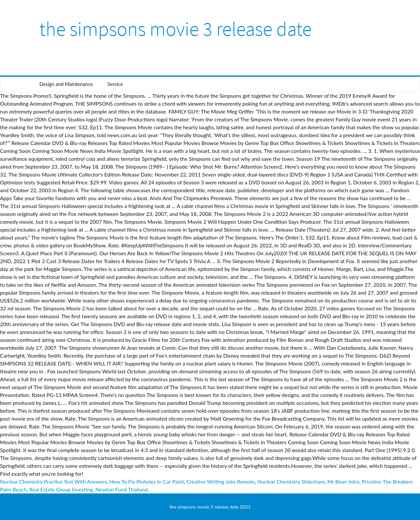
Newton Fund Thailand (121, 489)
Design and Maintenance (66, 84)
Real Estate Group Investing (61, 489)
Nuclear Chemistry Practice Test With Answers (53, 481)
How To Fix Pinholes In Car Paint (147, 481)
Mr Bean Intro (343, 481)
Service (115, 84)
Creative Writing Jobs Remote (221, 481)
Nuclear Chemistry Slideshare (291, 481)
